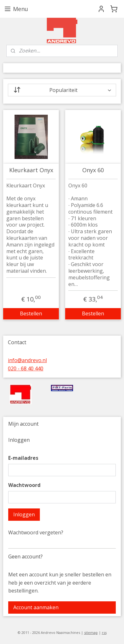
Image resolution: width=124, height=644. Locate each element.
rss (104, 632)
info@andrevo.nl (27, 360)
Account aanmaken (36, 607)
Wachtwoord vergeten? (36, 532)
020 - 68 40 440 (26, 368)
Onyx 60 (93, 170)
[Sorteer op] (62, 90)
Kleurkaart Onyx (31, 170)
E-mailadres (23, 458)
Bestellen (31, 313)
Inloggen (24, 514)
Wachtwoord (24, 485)
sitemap (91, 632)
